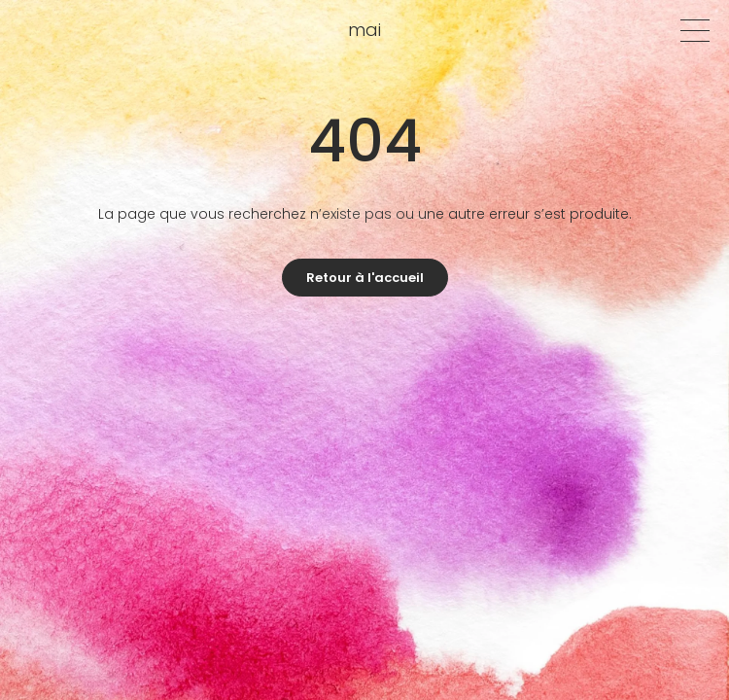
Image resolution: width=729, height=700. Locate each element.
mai (364, 30)
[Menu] (695, 31)
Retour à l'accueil (365, 278)
